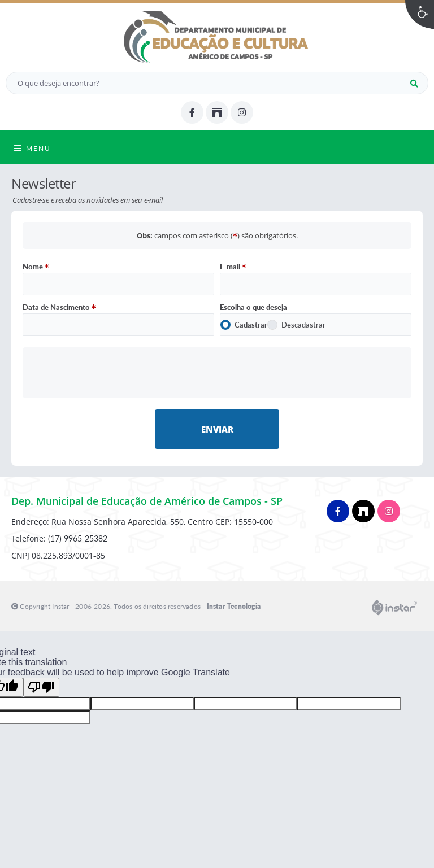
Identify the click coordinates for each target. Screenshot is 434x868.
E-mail (233, 267)
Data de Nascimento (59, 307)
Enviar (217, 429)
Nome (36, 267)
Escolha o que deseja (253, 307)
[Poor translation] (41, 687)
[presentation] (217, 372)
